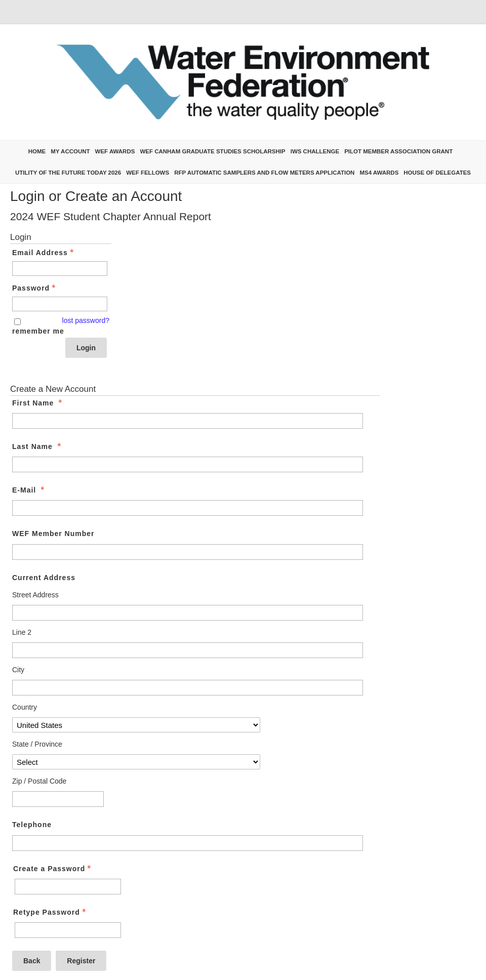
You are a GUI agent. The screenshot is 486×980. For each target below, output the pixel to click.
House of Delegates (437, 173)
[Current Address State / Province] (136, 762)
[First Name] (188, 421)
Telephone (32, 825)
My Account (70, 151)
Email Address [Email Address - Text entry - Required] (44, 253)
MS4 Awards (379, 173)
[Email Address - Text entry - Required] (60, 269)
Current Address (44, 578)
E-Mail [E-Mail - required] (29, 490)
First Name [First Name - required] (38, 403)
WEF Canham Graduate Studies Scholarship (212, 151)
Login (86, 348)
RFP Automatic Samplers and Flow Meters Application (264, 173)
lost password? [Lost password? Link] (86, 320)
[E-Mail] (188, 508)
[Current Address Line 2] (188, 650)
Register (81, 961)
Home (37, 151)
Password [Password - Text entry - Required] (35, 288)
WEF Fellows (148, 173)
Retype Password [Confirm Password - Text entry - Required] (51, 912)
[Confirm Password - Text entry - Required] (68, 930)
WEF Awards (115, 151)
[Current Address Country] (136, 725)
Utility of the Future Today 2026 (68, 173)
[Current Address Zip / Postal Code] (58, 799)
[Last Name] (188, 464)
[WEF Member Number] (188, 552)
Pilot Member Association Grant (398, 151)
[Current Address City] (188, 688)
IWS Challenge (315, 151)
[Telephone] (188, 843)
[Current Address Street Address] (188, 613)
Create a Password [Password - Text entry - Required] (53, 869)
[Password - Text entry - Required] (60, 304)
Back (32, 961)
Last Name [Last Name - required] (38, 446)
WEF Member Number (53, 534)
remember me (38, 331)
